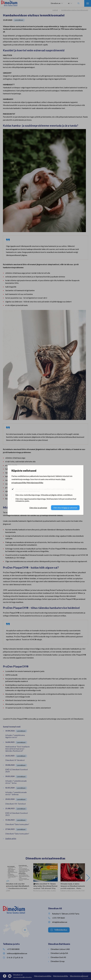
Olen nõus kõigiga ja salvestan (65, 508)
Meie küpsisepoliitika (35, 483)
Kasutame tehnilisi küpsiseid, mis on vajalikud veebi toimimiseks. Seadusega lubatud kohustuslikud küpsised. (45, 490)
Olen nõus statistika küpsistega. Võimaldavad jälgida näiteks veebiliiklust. (44, 495)
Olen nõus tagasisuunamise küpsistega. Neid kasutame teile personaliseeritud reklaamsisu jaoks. (46, 500)
